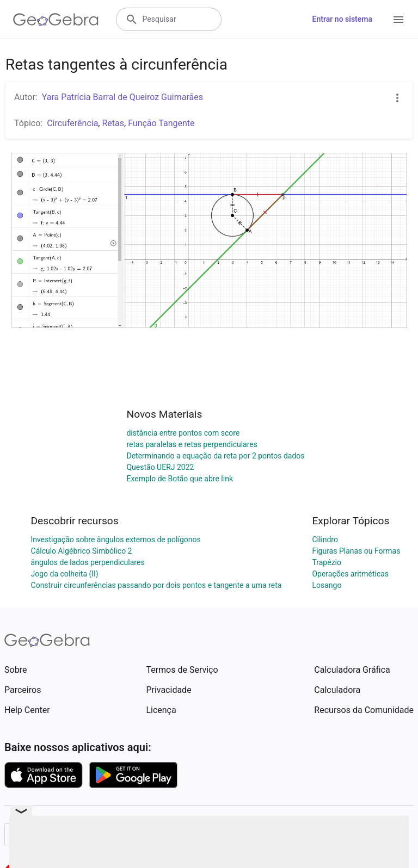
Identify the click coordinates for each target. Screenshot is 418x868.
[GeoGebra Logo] (56, 20)
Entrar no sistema (342, 19)
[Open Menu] (398, 20)
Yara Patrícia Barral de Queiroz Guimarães (122, 97)
